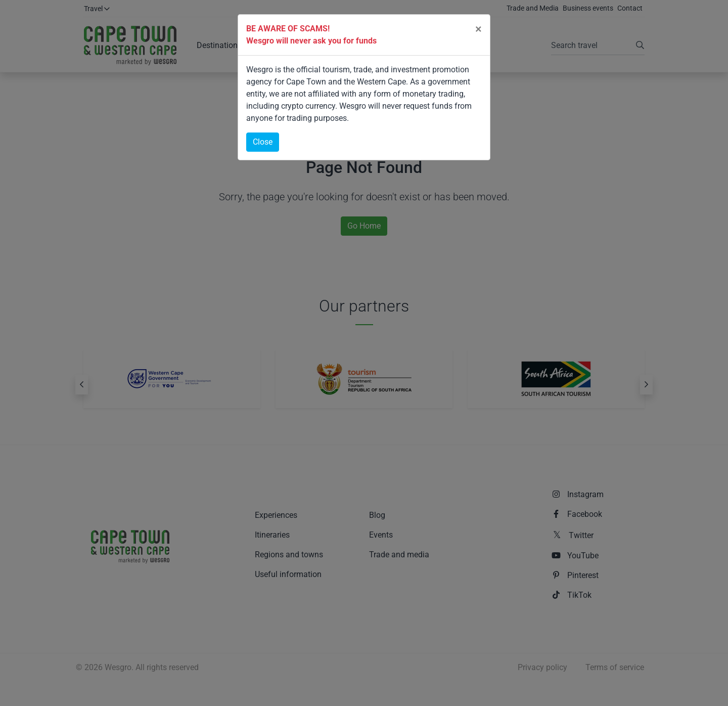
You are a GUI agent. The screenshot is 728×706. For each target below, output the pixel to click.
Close (263, 142)
